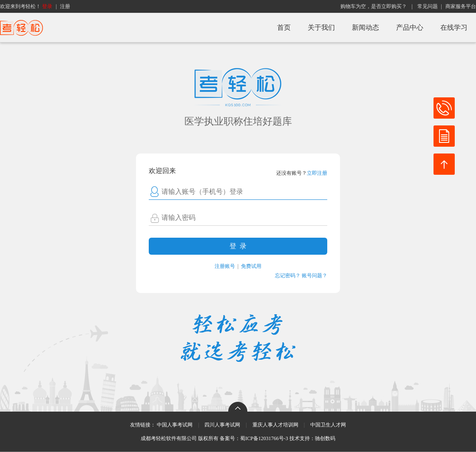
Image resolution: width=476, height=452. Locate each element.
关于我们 (321, 27)
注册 (65, 6)
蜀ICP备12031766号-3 (264, 438)
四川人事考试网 (222, 425)
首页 (284, 27)
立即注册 (317, 173)
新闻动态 (365, 27)
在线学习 (454, 27)
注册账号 (225, 266)
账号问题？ (314, 276)
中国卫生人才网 (328, 425)
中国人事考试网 (175, 425)
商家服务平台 (461, 6)
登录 (47, 6)
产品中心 (410, 27)
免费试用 (251, 266)
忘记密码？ (288, 276)
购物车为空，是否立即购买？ (374, 6)
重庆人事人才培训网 (275, 425)
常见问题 (428, 6)
